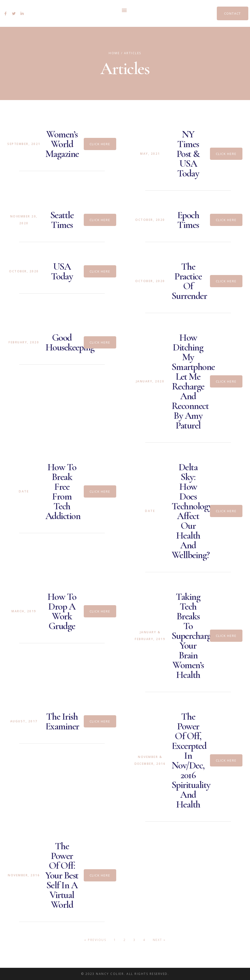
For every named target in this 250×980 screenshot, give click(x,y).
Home (114, 53)
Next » (159, 940)
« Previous (95, 940)
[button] (124, 10)
